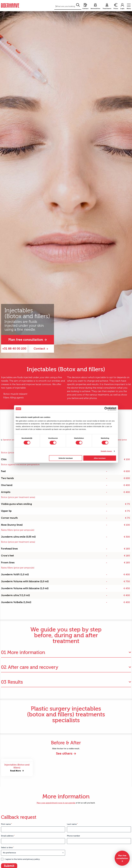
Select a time (7, 847)
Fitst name (6, 824)
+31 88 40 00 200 (14, 349)
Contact (39, 349)
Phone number (73, 836)
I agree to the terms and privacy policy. (22, 859)
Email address (8, 836)
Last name (72, 824)
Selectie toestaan (66, 458)
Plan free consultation (26, 340)
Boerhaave (10, 5)
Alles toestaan (100, 458)
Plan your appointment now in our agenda (56, 803)
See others (64, 754)
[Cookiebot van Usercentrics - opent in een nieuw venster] (106, 409)
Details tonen (106, 451)
